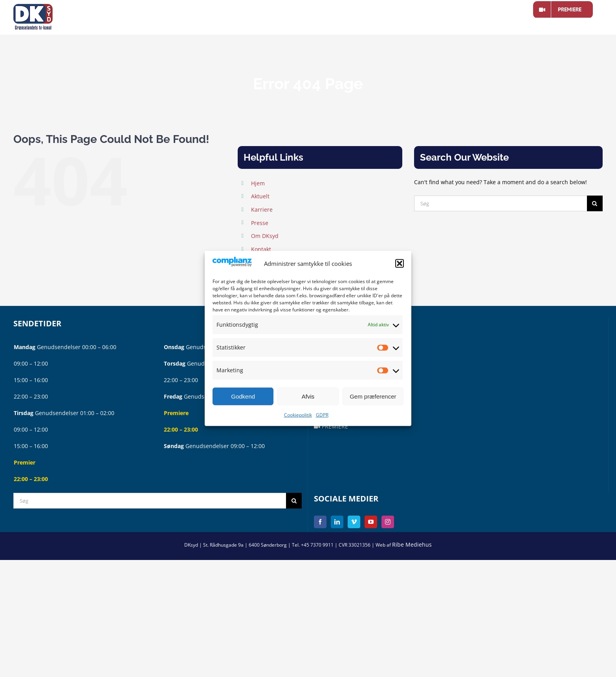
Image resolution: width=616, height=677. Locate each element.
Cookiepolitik (298, 415)
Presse (260, 223)
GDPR (322, 415)
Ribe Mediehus (412, 544)
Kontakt (261, 249)
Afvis (308, 396)
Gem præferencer (373, 396)
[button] (400, 263)
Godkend (243, 396)
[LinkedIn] (337, 522)
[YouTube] (371, 522)
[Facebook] (320, 522)
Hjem (258, 183)
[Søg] (500, 203)
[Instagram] (388, 522)
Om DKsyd (265, 236)
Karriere (262, 210)
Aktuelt (260, 196)
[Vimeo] (354, 522)
